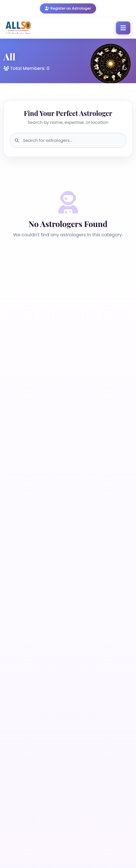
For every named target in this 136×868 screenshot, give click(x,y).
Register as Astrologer (68, 8)
